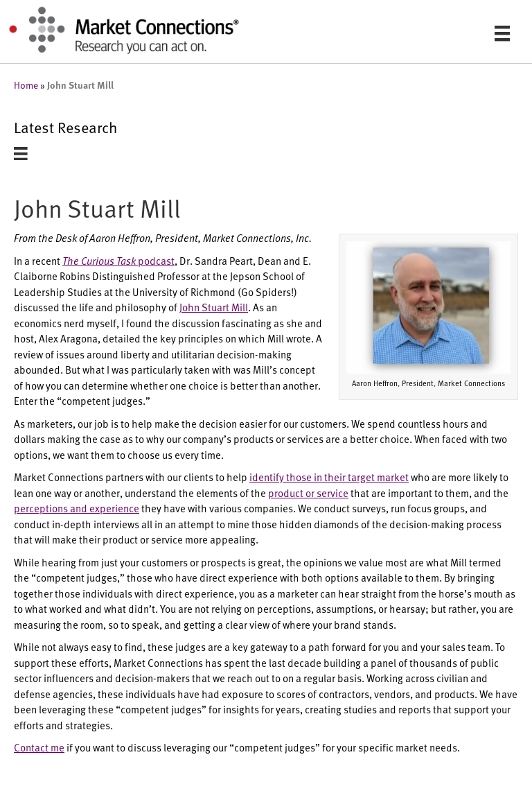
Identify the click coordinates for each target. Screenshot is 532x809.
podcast (118, 260)
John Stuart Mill (214, 307)
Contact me (39, 747)
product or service (308, 493)
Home (26, 85)
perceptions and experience (77, 508)
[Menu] (502, 33)
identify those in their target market (329, 477)
